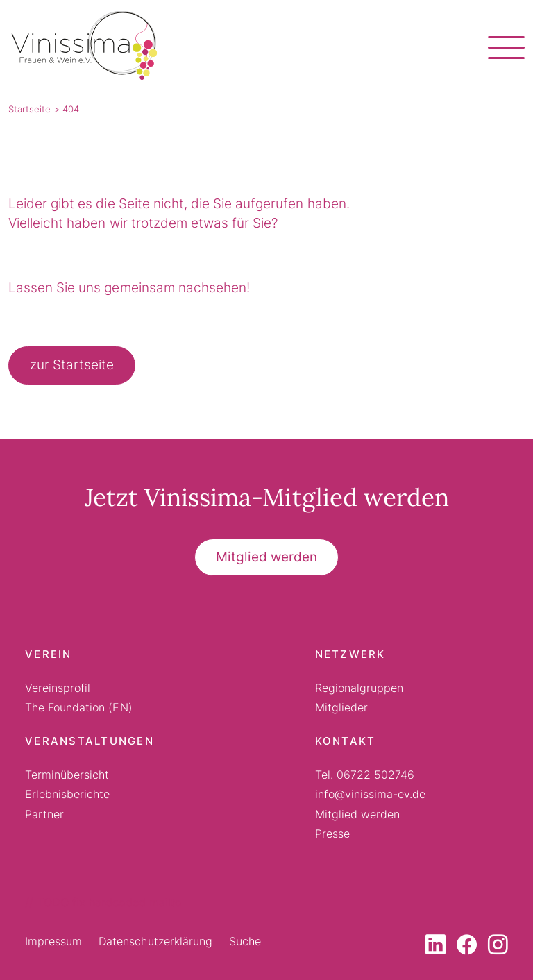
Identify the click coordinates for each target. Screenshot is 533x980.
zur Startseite (72, 365)
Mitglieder (341, 707)
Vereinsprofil (58, 688)
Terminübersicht (67, 775)
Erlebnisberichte (67, 794)
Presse (332, 834)
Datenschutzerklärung (155, 941)
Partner (44, 814)
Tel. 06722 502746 (365, 775)
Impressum (53, 941)
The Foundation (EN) (79, 707)
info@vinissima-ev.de (371, 794)
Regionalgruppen (359, 688)
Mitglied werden (266, 557)
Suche (245, 941)
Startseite (29, 109)
